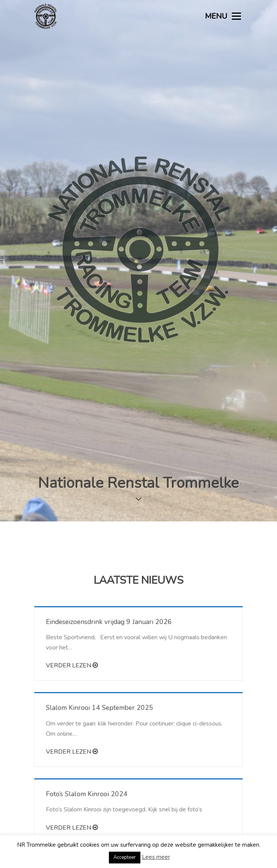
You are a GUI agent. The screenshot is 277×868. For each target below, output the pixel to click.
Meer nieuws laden (138, 793)
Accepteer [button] (125, 857)
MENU (223, 16)
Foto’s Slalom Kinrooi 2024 (87, 725)
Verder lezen (72, 596)
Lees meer (156, 857)
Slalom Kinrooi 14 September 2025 (100, 638)
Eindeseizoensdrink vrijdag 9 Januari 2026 (109, 552)
